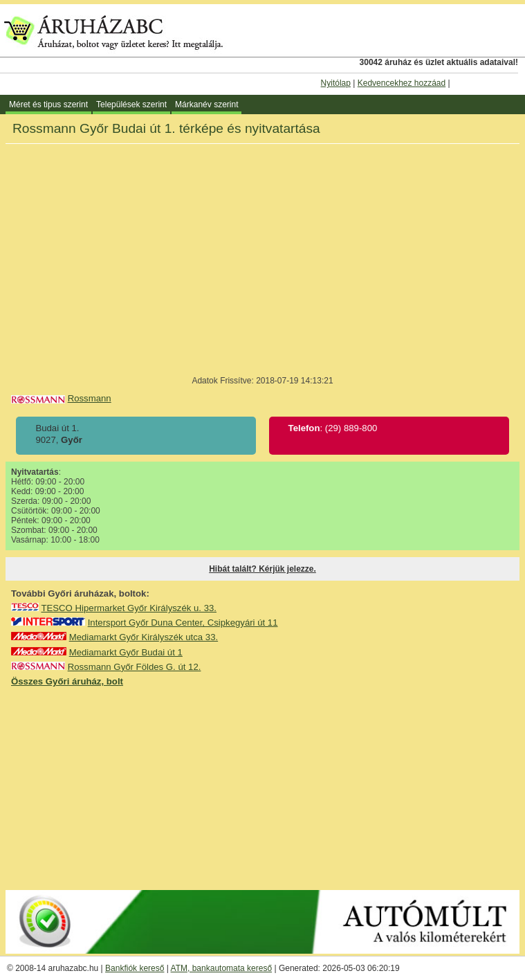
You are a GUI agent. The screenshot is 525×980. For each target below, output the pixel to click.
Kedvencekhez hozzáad (402, 83)
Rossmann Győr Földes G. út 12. (135, 667)
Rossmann (90, 398)
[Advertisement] (263, 788)
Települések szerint (131, 105)
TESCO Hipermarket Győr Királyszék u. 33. (129, 608)
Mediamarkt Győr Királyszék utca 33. (144, 637)
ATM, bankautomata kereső (222, 968)
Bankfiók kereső (135, 968)
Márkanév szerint (206, 105)
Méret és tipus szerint (48, 105)
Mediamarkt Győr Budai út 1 (126, 652)
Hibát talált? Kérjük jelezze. (262, 569)
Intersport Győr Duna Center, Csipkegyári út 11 (183, 623)
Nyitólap (336, 83)
